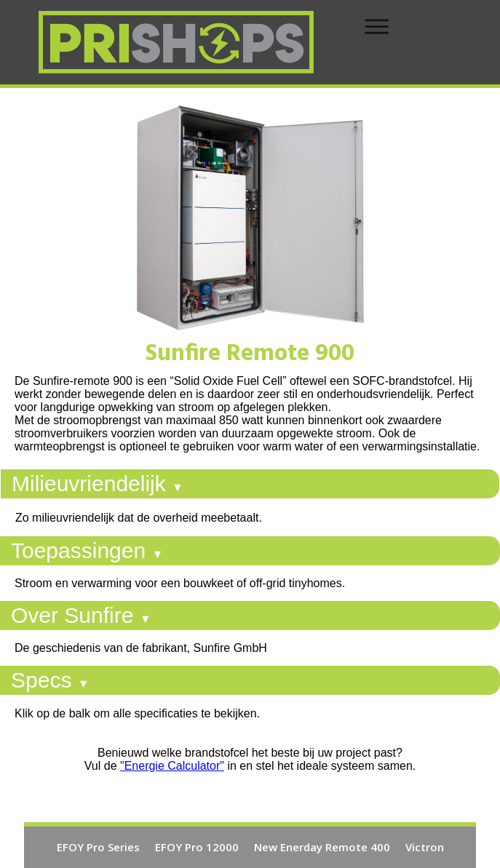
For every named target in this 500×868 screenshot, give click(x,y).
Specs (50, 680)
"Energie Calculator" (172, 766)
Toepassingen (87, 550)
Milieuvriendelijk (98, 483)
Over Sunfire (81, 615)
